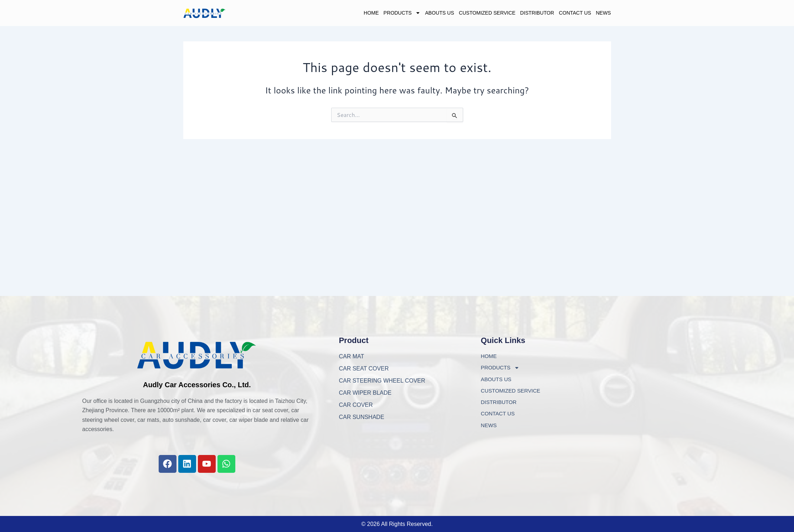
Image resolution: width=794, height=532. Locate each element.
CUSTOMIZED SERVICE (463, 14)
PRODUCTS (361, 14)
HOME (325, 14)
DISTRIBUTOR (523, 14)
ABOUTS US (406, 14)
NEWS (602, 14)
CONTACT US (568, 14)
